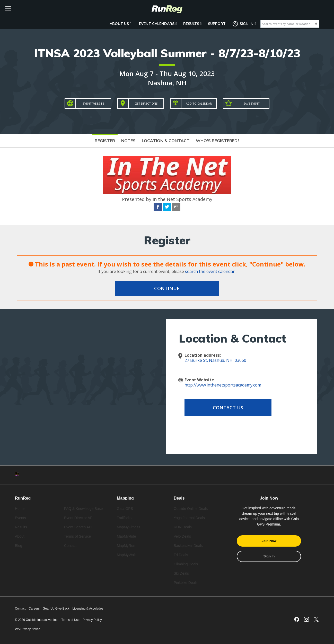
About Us (120, 24)
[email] (176, 208)
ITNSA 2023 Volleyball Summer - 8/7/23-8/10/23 (167, 53)
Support (217, 24)
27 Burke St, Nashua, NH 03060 (215, 360)
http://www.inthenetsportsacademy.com (223, 385)
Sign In (244, 24)
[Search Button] (316, 24)
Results (192, 24)
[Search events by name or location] (288, 24)
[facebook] (158, 208)
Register (105, 141)
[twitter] (167, 208)
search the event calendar (210, 271)
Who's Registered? (218, 141)
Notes (128, 141)
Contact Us (226, 408)
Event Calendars (158, 24)
